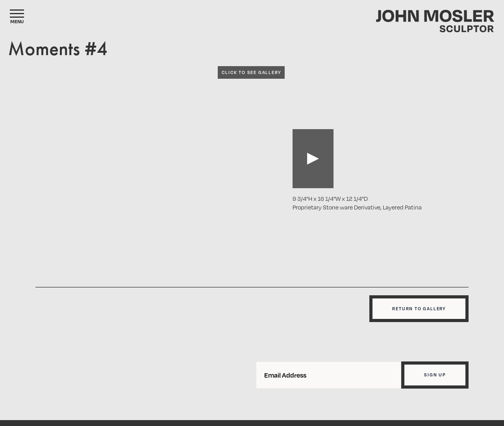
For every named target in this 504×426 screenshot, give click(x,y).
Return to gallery (419, 309)
